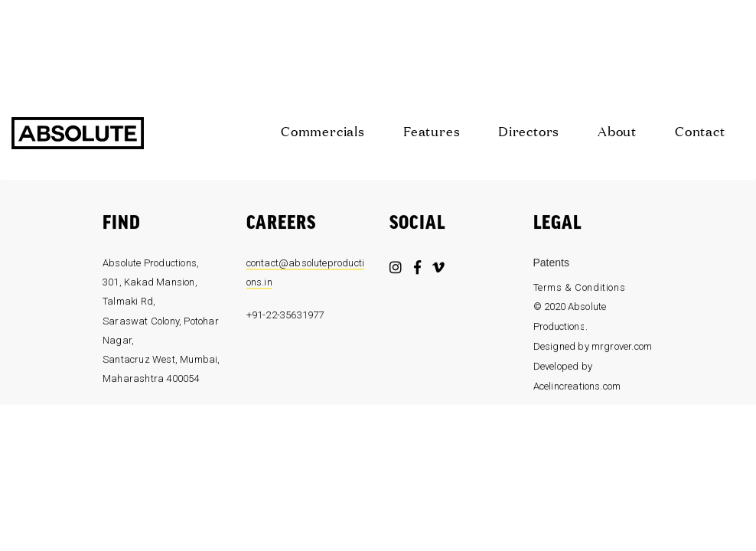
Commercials (323, 130)
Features (432, 130)
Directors (529, 130)
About (617, 130)
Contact (700, 130)
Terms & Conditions (580, 290)
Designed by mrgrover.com (593, 350)
